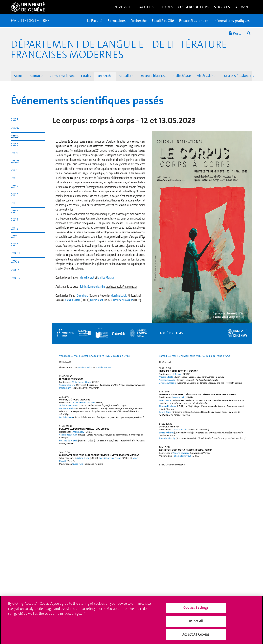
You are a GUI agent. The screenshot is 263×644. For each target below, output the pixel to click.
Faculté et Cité (163, 21)
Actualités (126, 76)
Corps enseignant (62, 76)
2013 (15, 220)
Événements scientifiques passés (87, 101)
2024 (15, 128)
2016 (15, 195)
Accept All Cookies (196, 636)
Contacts (37, 76)
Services (222, 7)
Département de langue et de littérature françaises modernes (119, 49)
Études (166, 7)
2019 (15, 170)
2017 (15, 186)
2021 (15, 153)
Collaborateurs (193, 7)
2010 (15, 245)
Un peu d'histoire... (153, 76)
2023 (15, 136)
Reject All (196, 623)
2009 (15, 253)
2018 (15, 178)
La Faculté (95, 21)
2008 (15, 261)
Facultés (146, 7)
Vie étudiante (207, 76)
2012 (15, 228)
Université (122, 7)
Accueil (19, 76)
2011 (14, 236)
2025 (15, 120)
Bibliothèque (182, 76)
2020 (15, 161)
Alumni (242, 7)
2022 (15, 145)
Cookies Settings (196, 610)
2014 (15, 211)
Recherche (139, 21)
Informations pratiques (232, 21)
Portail (236, 33)
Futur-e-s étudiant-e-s (238, 76)
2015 (15, 203)
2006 (15, 278)
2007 (15, 270)
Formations (117, 21)
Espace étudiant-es (194, 21)
